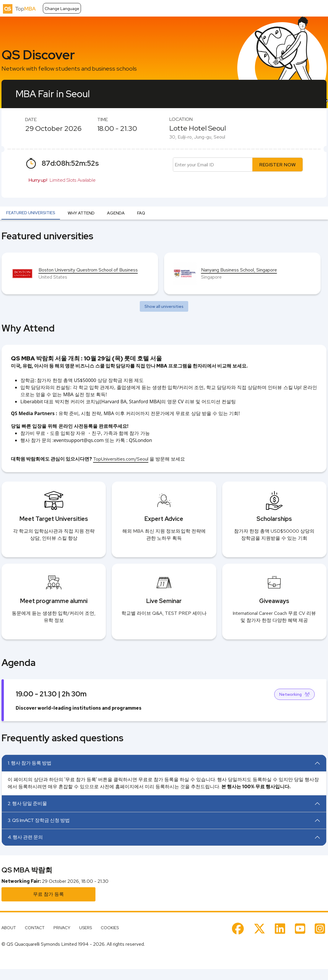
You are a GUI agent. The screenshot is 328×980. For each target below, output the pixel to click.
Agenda (116, 213)
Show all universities (164, 306)
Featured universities (31, 213)
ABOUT (9, 928)
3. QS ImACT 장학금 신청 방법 (39, 820)
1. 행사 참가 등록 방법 (30, 763)
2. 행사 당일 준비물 (27, 803)
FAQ (141, 213)
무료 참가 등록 (48, 894)
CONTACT (35, 928)
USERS (86, 928)
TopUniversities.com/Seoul (121, 459)
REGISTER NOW (277, 165)
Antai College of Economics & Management (83, 270)
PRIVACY (62, 928)
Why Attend (81, 213)
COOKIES (110, 928)
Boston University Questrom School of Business (251, 270)
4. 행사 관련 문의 (25, 837)
